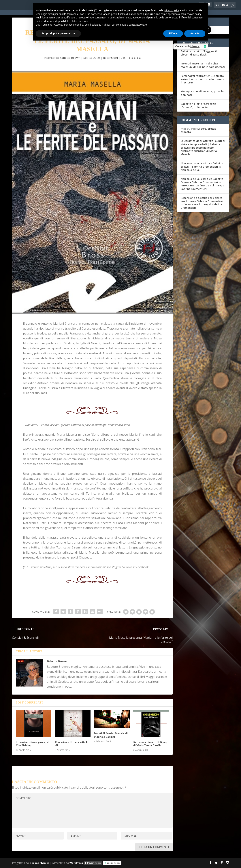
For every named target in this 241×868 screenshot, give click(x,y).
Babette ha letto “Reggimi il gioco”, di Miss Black (199, 53)
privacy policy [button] (172, 10)
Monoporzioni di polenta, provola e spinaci (202, 93)
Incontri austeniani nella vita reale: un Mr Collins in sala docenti (203, 65)
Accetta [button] (195, 33)
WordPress (76, 863)
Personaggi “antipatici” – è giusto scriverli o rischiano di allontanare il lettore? (202, 79)
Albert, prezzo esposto (198, 130)
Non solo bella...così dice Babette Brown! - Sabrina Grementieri (202, 165)
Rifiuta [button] (173, 33)
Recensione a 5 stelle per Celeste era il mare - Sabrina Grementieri (202, 199)
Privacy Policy (94, 863)
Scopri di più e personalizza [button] (58, 33)
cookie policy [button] (194, 14)
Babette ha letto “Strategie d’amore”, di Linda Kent (198, 105)
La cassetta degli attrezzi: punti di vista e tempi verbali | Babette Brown (203, 144)
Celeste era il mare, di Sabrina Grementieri (201, 206)
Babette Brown (70, 58)
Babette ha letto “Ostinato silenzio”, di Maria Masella (199, 151)
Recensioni (110, 58)
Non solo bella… (191, 170)
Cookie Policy (113, 863)
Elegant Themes (39, 863)
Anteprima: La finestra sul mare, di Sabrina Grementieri (203, 187)
